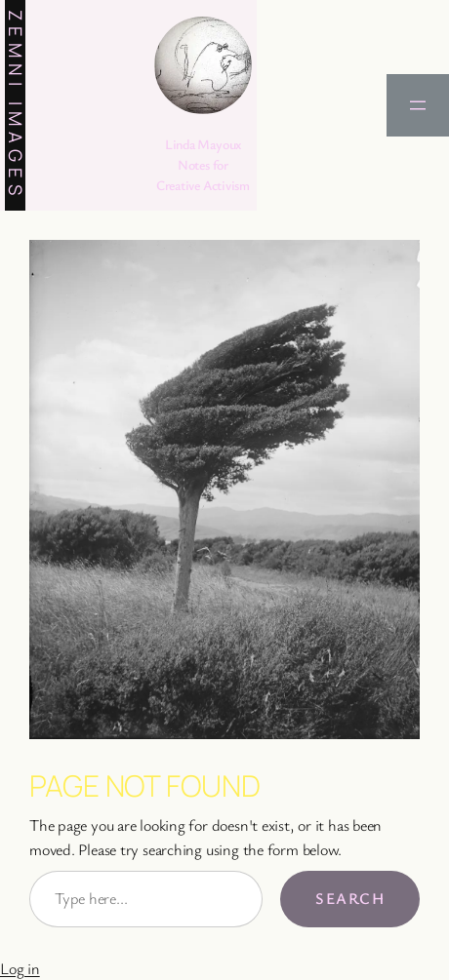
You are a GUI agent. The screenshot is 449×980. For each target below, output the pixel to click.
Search (350, 898)
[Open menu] (418, 105)
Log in (20, 968)
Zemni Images (16, 105)
